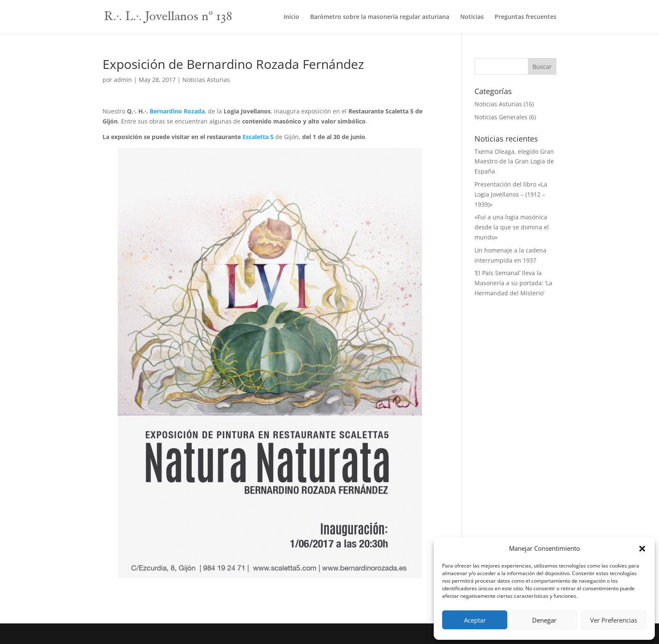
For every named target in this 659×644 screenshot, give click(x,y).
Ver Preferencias (614, 620)
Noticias (472, 17)
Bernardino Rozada (177, 111)
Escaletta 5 (259, 137)
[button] (642, 549)
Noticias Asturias (206, 80)
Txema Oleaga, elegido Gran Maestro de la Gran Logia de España (514, 162)
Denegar (544, 620)
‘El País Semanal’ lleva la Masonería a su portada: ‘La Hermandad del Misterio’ (513, 283)
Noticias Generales (501, 117)
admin (123, 80)
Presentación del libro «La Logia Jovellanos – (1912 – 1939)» (511, 194)
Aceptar (475, 620)
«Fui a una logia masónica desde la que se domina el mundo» (512, 227)
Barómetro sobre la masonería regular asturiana (380, 17)
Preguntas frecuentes (526, 17)
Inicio (291, 17)
